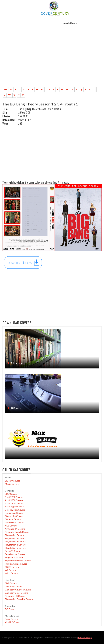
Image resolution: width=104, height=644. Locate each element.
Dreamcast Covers (14, 513)
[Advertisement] (52, 61)
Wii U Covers (11, 573)
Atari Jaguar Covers (15, 507)
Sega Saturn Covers (15, 557)
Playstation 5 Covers (15, 548)
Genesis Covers (13, 519)
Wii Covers (10, 570)
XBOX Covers (12, 567)
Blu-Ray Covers (13, 481)
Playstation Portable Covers (19, 599)
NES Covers (11, 526)
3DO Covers (11, 494)
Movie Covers (12, 484)
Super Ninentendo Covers (18, 561)
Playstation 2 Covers (15, 538)
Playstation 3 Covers (15, 541)
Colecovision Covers (15, 510)
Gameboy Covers (14, 586)
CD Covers (15, 408)
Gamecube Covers (14, 516)
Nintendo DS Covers (15, 596)
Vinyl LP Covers (13, 622)
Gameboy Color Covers (16, 593)
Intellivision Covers (14, 522)
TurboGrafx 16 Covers (16, 564)
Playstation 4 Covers (15, 545)
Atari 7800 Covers (14, 503)
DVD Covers (16, 363)
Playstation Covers (14, 535)
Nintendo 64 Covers (15, 529)
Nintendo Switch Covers (17, 532)
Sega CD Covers (13, 551)
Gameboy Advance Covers (18, 590)
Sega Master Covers (15, 554)
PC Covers (10, 609)
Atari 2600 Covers (14, 497)
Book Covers (11, 619)
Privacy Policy (85, 637)
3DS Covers (11, 583)
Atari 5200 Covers (14, 500)
